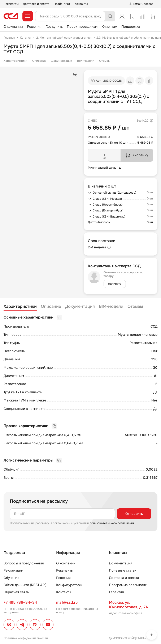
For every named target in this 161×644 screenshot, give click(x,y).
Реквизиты (11, 4)
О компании (13, 27)
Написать (115, 284)
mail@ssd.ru (67, 602)
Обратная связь (16, 592)
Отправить (134, 514)
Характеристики (15, 61)
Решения (34, 27)
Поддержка (131, 27)
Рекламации (13, 570)
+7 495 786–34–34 (20, 602)
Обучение (11, 578)
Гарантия (116, 592)
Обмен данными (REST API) (25, 585)
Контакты (81, 4)
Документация (62, 61)
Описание (39, 61)
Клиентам (109, 27)
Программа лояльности (128, 585)
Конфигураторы (69, 585)
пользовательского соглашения (112, 523)
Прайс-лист (62, 4)
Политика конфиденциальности (26, 638)
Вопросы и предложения (24, 563)
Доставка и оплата (36, 4)
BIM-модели (86, 61)
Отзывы (105, 61)
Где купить (54, 27)
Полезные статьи (123, 570)
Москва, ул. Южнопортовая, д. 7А (129, 605)
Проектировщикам (82, 27)
